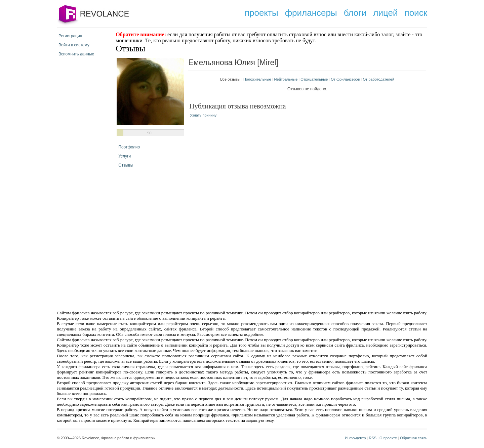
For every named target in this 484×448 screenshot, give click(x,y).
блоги (355, 13)
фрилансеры (311, 13)
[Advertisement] (185, 256)
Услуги (125, 156)
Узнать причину (203, 115)
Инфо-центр (355, 438)
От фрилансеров (345, 79)
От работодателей (379, 79)
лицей (385, 13)
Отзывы (126, 165)
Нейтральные (286, 79)
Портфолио (129, 147)
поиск (416, 13)
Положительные (257, 79)
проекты (261, 13)
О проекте (388, 438)
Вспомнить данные (76, 54)
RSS (373, 438)
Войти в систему (74, 45)
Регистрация (70, 36)
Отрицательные (314, 79)
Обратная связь (414, 438)
